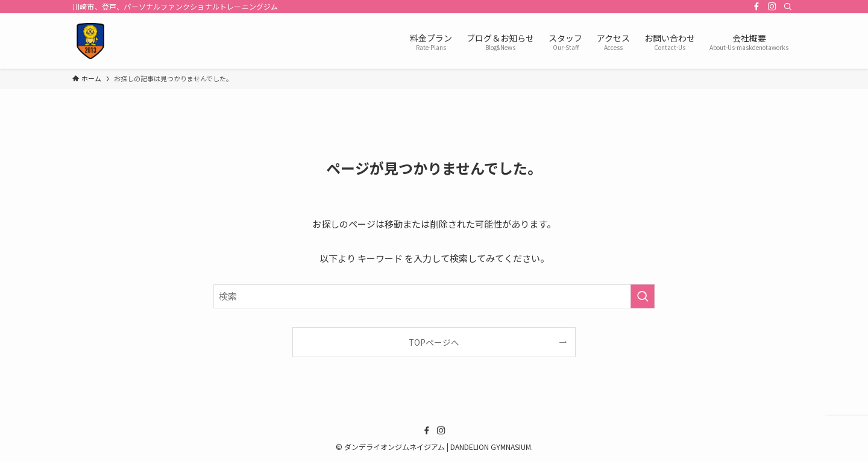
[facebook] (756, 7)
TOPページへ (434, 342)
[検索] (788, 7)
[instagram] (772, 7)
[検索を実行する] (643, 296)
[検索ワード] (434, 296)
